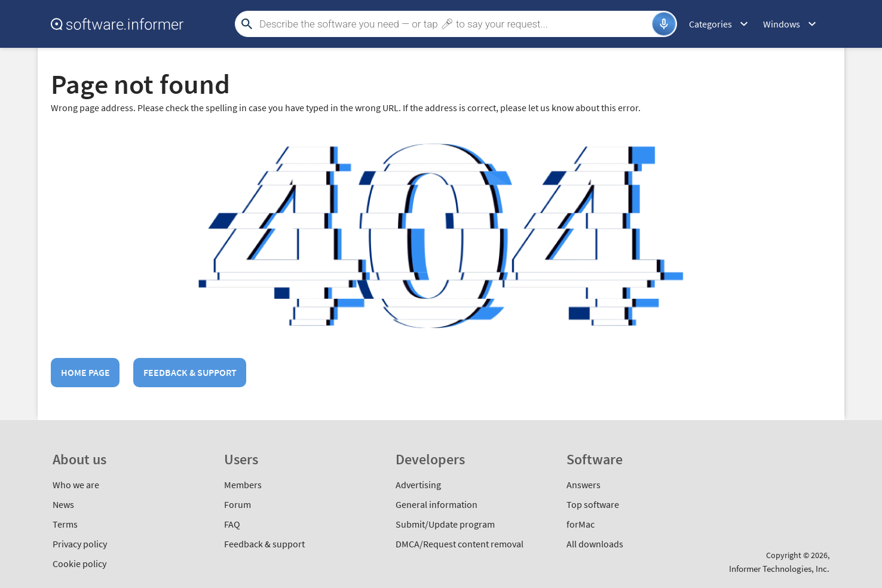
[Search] (454, 24)
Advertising (418, 485)
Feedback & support (190, 372)
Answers (584, 485)
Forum (238, 504)
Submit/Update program (445, 524)
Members (243, 485)
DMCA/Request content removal (460, 544)
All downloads (595, 544)
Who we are (76, 485)
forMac (581, 524)
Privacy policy (80, 544)
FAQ (232, 524)
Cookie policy (79, 563)
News (63, 504)
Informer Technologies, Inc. (779, 569)
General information (437, 504)
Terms (65, 524)
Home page (85, 372)
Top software (593, 504)
